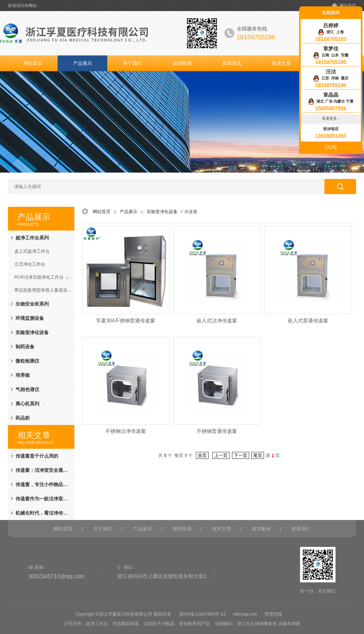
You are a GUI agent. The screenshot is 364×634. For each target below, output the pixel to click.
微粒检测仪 (27, 361)
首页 (202, 455)
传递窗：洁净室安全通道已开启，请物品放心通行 (42, 470)
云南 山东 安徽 (331, 55)
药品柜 (23, 418)
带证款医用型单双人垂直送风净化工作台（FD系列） (44, 290)
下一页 (241, 455)
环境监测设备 (30, 318)
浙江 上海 (331, 32)
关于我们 (132, 63)
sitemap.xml (245, 614)
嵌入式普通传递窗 (308, 321)
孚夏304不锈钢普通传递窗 (126, 321)
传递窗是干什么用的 (37, 456)
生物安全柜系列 (32, 304)
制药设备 (25, 347)
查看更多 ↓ (331, 118)
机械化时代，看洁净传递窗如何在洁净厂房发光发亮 (42, 513)
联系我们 (301, 529)
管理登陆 (273, 614)
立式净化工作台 (30, 264)
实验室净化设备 (32, 332)
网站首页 (348, 6)
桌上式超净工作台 (32, 251)
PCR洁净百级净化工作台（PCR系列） (44, 277)
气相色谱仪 (27, 389)
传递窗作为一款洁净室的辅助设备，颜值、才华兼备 (42, 499)
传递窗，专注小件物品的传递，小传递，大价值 (42, 484)
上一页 (221, 455)
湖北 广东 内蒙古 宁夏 (331, 101)
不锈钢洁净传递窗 (126, 431)
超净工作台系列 (32, 238)
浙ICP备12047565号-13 (202, 614)
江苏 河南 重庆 (331, 78)
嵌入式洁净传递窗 (217, 321)
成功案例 (182, 63)
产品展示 (83, 63)
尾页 (258, 455)
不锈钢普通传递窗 (217, 431)
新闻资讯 (232, 63)
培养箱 (23, 375)
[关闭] (331, 147)
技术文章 (281, 63)
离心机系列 (27, 404)
